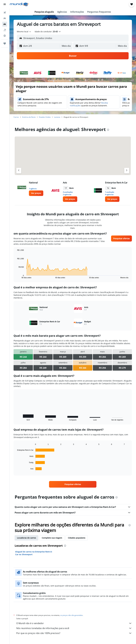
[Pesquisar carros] (5, 24)
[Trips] (5, 44)
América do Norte (29, 117)
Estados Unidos (45, 117)
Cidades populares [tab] (77, 538)
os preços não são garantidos (71, 615)
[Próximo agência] (127, 171)
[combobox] (24, 32)
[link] (36, 193)
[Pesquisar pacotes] (5, 30)
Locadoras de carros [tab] (27, 538)
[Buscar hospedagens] (5, 18)
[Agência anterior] (19, 171)
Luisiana (57, 117)
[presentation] (108, 130)
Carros (16, 117)
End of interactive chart (16, 276)
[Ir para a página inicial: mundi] (19, 4)
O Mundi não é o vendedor (74, 623)
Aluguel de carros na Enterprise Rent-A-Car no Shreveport (34, 553)
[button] (5, 4)
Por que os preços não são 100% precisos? (74, 633)
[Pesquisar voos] (5, 13)
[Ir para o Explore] (5, 36)
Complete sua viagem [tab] (52, 538)
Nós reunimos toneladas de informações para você (74, 628)
